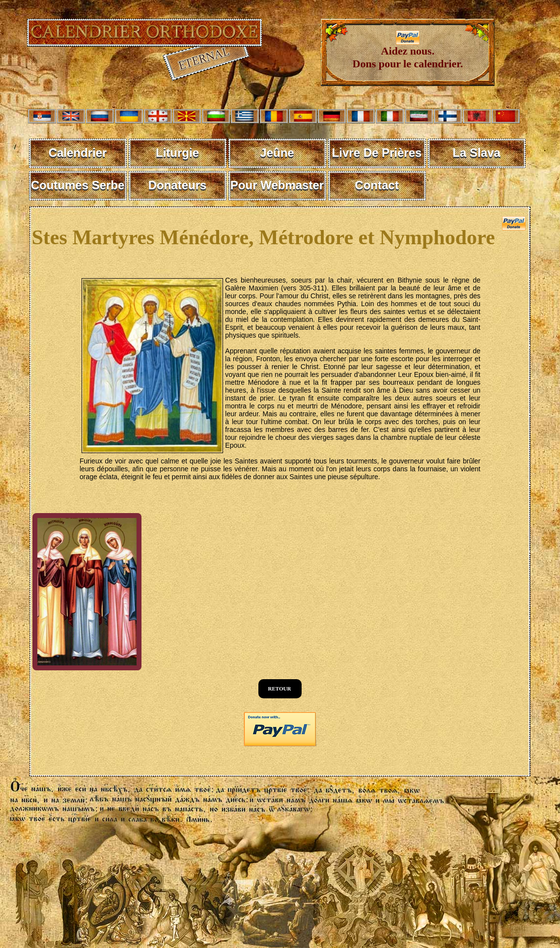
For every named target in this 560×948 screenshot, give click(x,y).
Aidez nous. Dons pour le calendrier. (408, 52)
